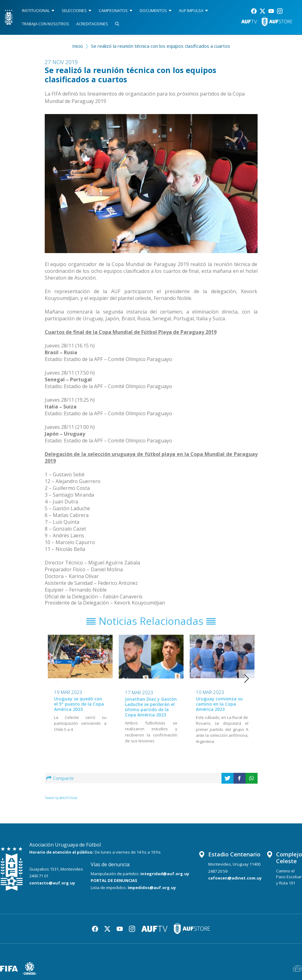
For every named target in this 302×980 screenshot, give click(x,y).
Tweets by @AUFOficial (61, 798)
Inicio (78, 46)
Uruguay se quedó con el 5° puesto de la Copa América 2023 (79, 704)
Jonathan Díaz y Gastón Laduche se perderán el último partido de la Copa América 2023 (151, 707)
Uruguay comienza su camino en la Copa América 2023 (219, 704)
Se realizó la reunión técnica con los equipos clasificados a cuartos (161, 46)
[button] (247, 679)
